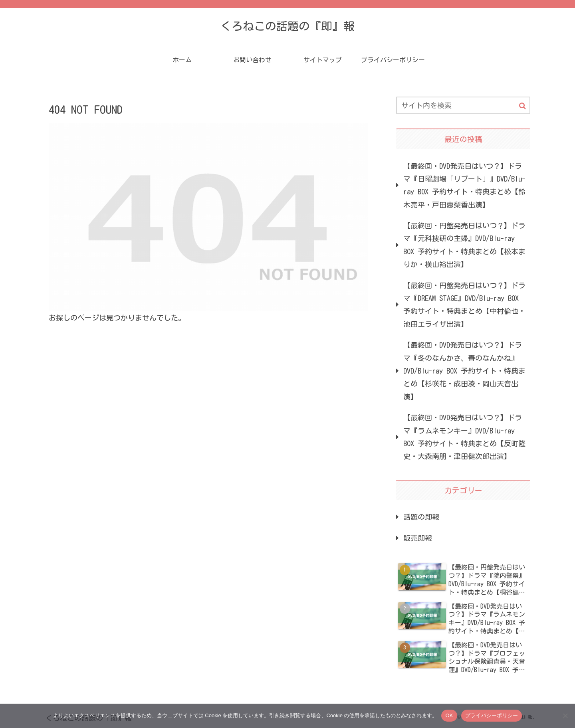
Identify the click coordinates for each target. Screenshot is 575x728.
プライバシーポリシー (492, 715)
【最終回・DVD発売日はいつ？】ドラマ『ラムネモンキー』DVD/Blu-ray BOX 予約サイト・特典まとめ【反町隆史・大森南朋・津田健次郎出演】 (464, 437)
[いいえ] (565, 716)
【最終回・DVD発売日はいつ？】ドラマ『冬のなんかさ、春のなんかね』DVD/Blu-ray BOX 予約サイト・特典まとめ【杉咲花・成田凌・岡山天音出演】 (464, 371)
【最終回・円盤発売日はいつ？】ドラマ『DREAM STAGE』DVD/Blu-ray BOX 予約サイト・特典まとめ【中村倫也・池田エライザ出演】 (464, 305)
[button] (522, 106)
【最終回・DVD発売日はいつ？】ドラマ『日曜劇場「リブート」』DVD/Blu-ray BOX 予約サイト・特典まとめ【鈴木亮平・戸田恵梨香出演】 (464, 185)
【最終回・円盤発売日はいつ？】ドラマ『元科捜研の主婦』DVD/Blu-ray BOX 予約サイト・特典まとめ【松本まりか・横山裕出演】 (464, 245)
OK (449, 715)
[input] (463, 105)
